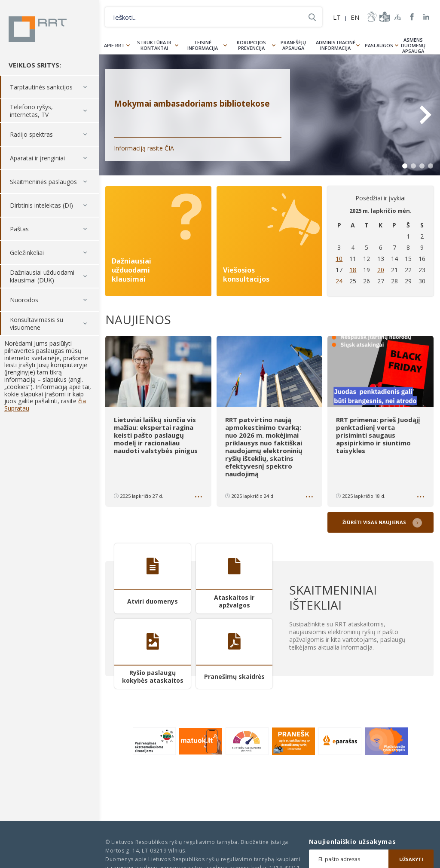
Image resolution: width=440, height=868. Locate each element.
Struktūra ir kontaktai (154, 45)
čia (82, 401)
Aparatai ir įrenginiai (37, 158)
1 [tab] (405, 166)
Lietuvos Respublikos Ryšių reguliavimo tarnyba (38, 29)
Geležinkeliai (27, 253)
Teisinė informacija (203, 45)
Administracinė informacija (336, 45)
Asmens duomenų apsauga (413, 45)
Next (425, 115)
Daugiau (199, 498)
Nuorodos (24, 300)
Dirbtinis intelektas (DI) (41, 205)
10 (339, 259)
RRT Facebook (412, 17)
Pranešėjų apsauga (293, 45)
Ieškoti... (312, 17)
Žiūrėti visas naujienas (374, 522)
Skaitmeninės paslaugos (43, 182)
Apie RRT (114, 45)
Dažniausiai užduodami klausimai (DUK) (42, 276)
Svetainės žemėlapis (398, 17)
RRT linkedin (426, 17)
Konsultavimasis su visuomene (37, 324)
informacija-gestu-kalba (371, 17)
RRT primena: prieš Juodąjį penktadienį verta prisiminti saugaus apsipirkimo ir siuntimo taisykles (378, 435)
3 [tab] (422, 166)
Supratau (17, 408)
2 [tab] (413, 166)
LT (337, 17)
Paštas (19, 229)
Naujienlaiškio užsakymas (353, 842)
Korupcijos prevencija (251, 45)
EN (355, 17)
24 (339, 281)
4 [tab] (431, 166)
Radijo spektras (31, 134)
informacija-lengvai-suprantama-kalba (384, 17)
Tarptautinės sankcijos (41, 87)
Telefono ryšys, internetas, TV (31, 111)
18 (353, 270)
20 (381, 270)
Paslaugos (379, 45)
